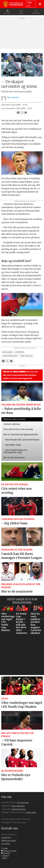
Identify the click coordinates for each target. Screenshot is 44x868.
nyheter (19, 352)
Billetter (22, 13)
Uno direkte (5, 844)
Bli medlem (8, 13)
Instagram (7, 853)
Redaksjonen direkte (9, 841)
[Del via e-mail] (26, 113)
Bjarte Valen (31, 812)
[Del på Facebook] (18, 113)
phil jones (7, 352)
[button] (41, 604)
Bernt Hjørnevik (18, 806)
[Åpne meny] (40, 4)
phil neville (26, 356)
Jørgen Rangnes (19, 809)
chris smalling (10, 356)
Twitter (5, 848)
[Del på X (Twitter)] (22, 113)
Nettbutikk (35, 13)
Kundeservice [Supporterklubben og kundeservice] (6, 838)
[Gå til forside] (13, 4)
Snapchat (6, 856)
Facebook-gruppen (10, 851)
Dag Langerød (23, 803)
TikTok (5, 858)
